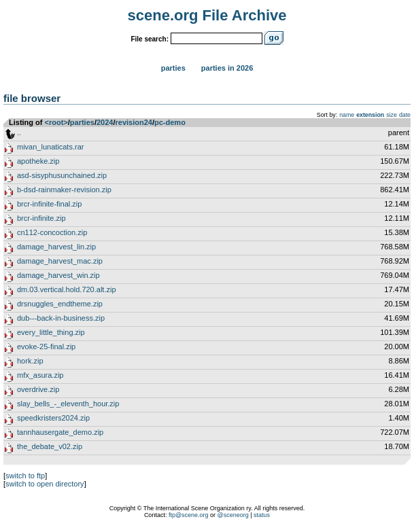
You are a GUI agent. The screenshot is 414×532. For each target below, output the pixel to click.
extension (370, 115)
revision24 (134, 122)
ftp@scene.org (189, 515)
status (262, 515)
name (347, 115)
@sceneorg (233, 515)
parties (82, 122)
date (405, 115)
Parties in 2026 (227, 68)
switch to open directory (45, 484)
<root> (56, 122)
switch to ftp (25, 476)
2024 (105, 122)
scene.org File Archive (207, 15)
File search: (150, 39)
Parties (173, 68)
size (392, 115)
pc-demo (170, 122)
